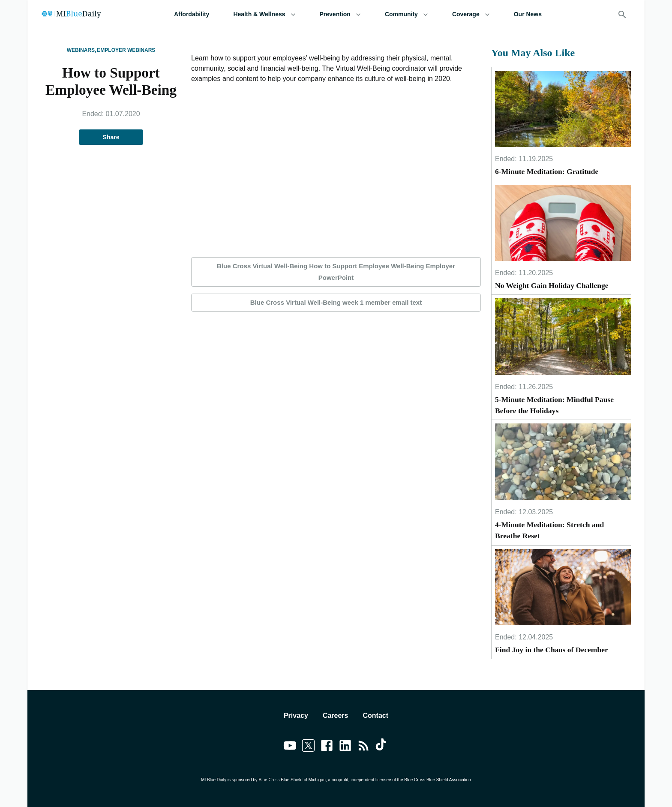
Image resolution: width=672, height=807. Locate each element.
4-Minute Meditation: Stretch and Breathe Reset (549, 530)
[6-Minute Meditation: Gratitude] (563, 109)
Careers (336, 715)
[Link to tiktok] (382, 747)
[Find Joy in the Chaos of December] (563, 587)
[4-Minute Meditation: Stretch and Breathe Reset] (563, 462)
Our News (528, 14)
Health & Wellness (264, 14)
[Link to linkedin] (345, 747)
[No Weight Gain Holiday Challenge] (563, 223)
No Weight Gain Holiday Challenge (552, 285)
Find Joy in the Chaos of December (552, 650)
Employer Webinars (126, 50)
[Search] (622, 15)
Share (111, 137)
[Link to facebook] (327, 747)
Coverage (471, 14)
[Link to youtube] (290, 747)
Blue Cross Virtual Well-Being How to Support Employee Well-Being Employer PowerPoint (336, 272)
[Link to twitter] (308, 747)
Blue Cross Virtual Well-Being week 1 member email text (336, 303)
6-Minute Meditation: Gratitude (547, 171)
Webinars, (82, 50)
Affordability (192, 14)
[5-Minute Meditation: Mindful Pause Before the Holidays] (563, 336)
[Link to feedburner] (364, 747)
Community (406, 14)
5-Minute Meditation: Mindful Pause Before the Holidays (554, 405)
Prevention (340, 14)
